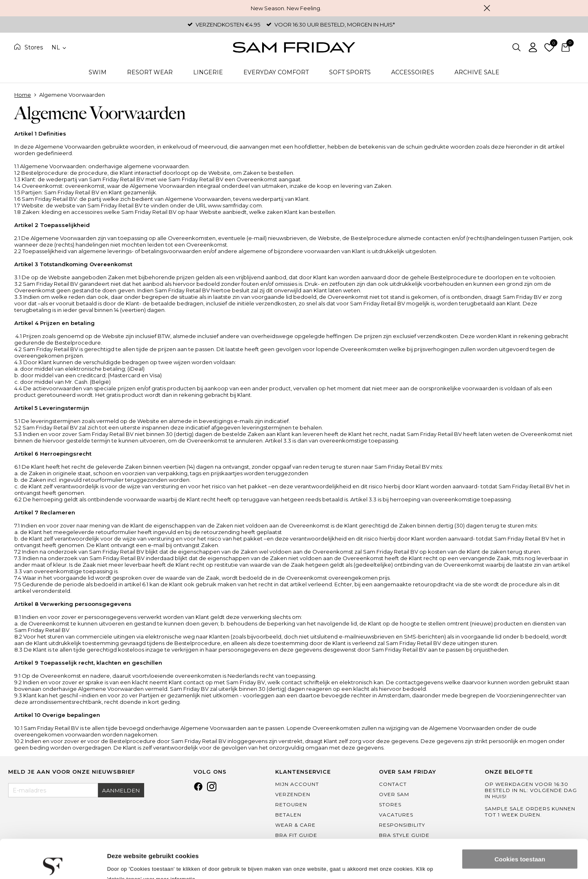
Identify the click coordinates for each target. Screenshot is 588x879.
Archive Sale (477, 72)
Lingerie (208, 72)
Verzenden (293, 794)
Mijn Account (297, 784)
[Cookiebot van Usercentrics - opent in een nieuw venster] (53, 863)
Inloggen (533, 47)
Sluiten (487, 8)
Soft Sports (350, 72)
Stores (34, 47)
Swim (98, 72)
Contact (393, 784)
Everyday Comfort (276, 72)
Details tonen (126, 863)
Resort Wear (150, 72)
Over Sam (394, 794)
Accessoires (413, 72)
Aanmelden (121, 790)
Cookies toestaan (520, 820)
